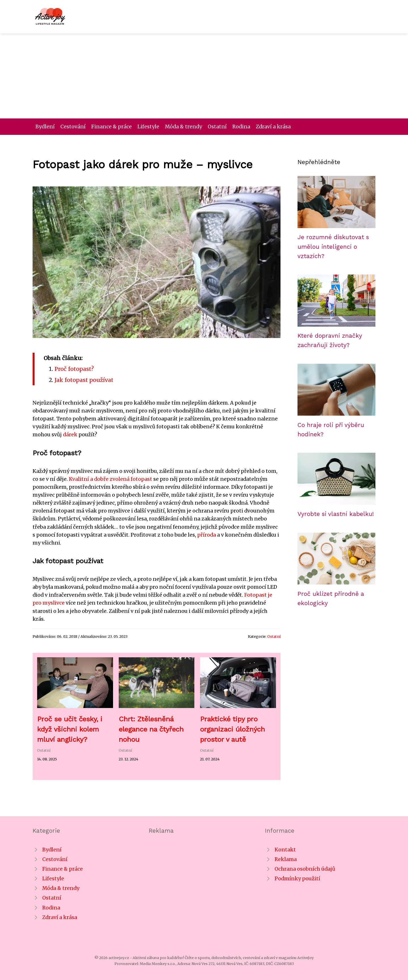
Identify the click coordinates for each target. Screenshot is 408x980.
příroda (207, 535)
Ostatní (217, 127)
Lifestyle (148, 127)
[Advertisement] (204, 76)
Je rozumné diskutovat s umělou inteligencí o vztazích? (333, 247)
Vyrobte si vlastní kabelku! (336, 514)
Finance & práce (111, 127)
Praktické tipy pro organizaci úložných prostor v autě (232, 729)
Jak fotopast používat (84, 380)
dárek (70, 435)
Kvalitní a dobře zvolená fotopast (110, 479)
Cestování (73, 127)
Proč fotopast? (74, 369)
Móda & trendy (183, 127)
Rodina (241, 127)
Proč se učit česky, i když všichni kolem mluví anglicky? (70, 729)
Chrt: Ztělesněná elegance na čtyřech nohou (151, 729)
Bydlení (45, 127)
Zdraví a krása (273, 127)
